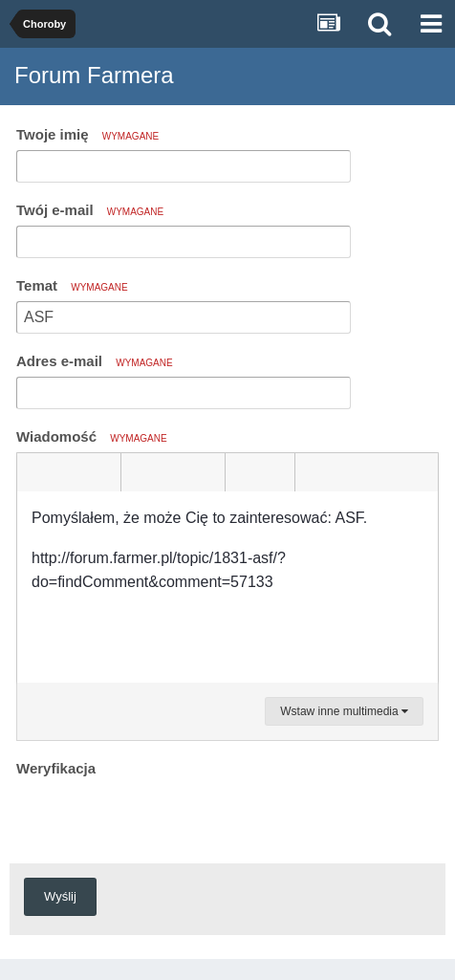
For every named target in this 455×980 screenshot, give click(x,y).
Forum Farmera (94, 75)
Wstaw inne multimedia (344, 711)
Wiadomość (92, 436)
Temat (72, 285)
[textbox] (227, 587)
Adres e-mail (95, 361)
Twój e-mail (90, 210)
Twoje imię (87, 134)
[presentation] (162, 819)
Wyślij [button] (60, 896)
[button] (34, 472)
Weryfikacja (56, 768)
